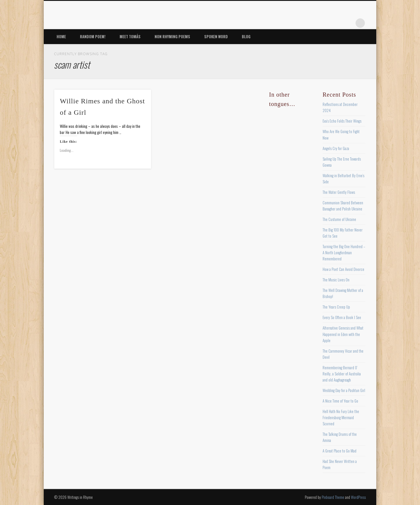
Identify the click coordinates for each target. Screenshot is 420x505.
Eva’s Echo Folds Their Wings (342, 121)
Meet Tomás (130, 36)
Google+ (348, 23)
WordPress (358, 497)
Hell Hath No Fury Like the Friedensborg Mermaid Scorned (341, 417)
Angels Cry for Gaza (336, 148)
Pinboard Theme (333, 497)
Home (61, 36)
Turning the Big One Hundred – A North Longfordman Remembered (344, 252)
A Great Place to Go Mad (339, 451)
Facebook (300, 23)
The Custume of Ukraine (339, 219)
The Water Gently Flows (339, 192)
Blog (246, 36)
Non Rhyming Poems (172, 36)
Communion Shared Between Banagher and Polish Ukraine (343, 206)
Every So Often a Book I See (342, 317)
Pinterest (324, 23)
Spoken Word (216, 36)
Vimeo (336, 23)
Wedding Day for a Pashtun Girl (344, 390)
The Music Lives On (336, 280)
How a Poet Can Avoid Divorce (343, 269)
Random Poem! (93, 36)
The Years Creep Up (336, 307)
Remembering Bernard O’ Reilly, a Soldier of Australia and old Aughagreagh (342, 374)
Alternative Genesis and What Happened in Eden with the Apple (343, 334)
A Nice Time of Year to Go (340, 401)
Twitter (312, 23)
